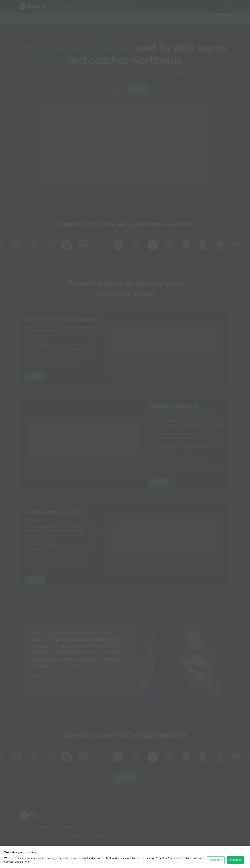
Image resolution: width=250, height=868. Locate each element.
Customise (216, 860)
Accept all (235, 860)
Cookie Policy (23, 862)
